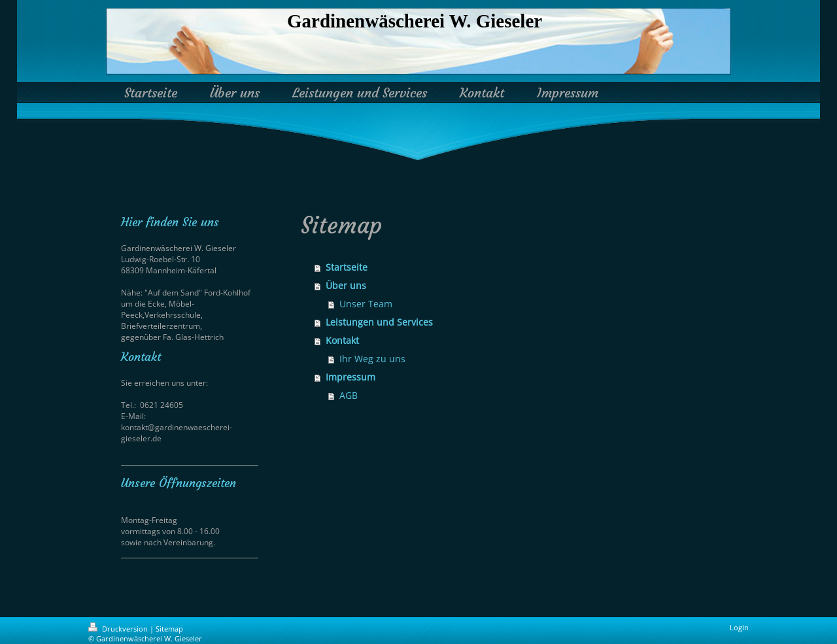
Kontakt (342, 340)
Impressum (350, 377)
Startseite (347, 267)
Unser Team (366, 304)
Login (739, 627)
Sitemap (169, 629)
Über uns (346, 285)
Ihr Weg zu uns (372, 359)
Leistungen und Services (379, 322)
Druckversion (119, 629)
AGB (349, 395)
